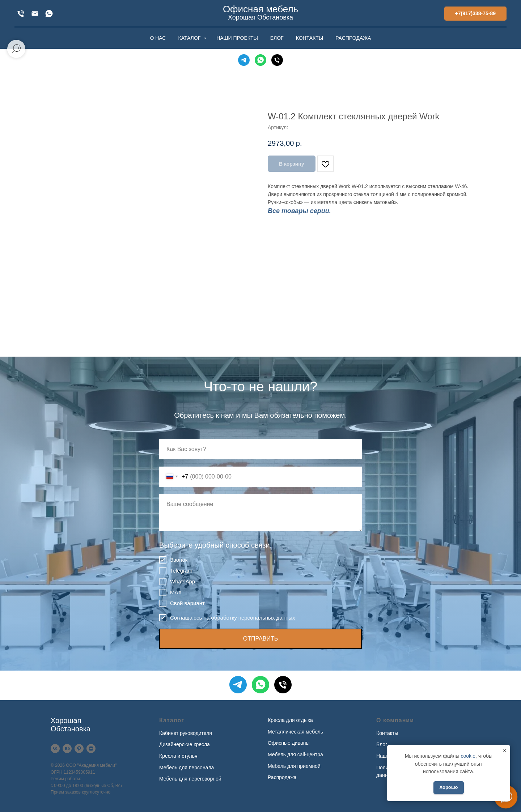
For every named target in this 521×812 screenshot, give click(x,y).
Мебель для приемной (294, 766)
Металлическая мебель (295, 732)
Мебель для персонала (187, 768)
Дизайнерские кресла (185, 744)
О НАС (158, 38)
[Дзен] (91, 749)
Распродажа (282, 777)
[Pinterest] (79, 749)
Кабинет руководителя (186, 733)
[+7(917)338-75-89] (21, 14)
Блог (382, 744)
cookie (468, 756)
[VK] (55, 749)
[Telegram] (244, 60)
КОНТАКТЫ (310, 38)
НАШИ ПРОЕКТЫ (237, 38)
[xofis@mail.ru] (35, 14)
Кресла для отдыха (290, 720)
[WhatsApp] (49, 14)
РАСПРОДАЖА (353, 38)
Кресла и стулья (178, 756)
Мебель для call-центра (295, 754)
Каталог (172, 720)
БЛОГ (277, 38)
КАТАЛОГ (190, 38)
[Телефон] (277, 60)
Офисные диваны (289, 743)
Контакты (387, 733)
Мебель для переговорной (190, 779)
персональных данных (267, 618)
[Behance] (67, 749)
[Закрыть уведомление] (505, 751)
